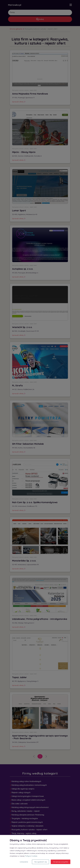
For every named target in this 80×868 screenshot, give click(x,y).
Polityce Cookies (31, 856)
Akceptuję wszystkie (61, 862)
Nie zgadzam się (41, 862)
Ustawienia (24, 862)
